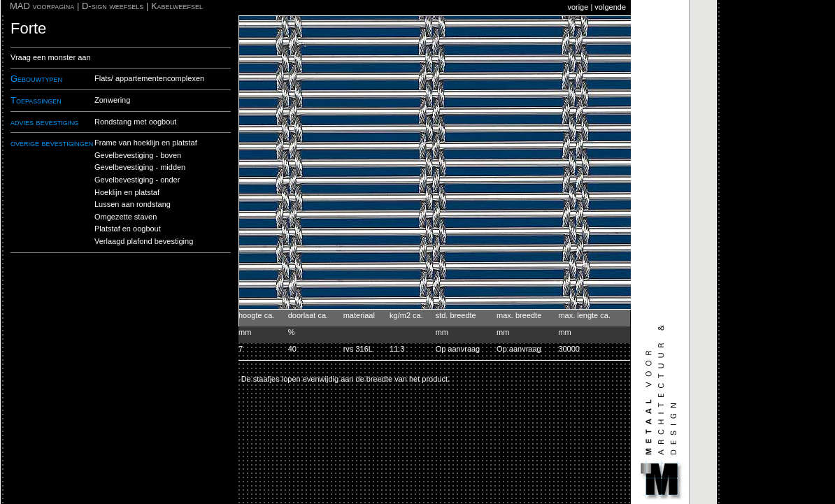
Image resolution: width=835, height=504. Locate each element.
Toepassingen (36, 100)
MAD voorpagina (42, 6)
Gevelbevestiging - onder (137, 180)
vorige (578, 7)
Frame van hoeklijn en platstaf (146, 143)
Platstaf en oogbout (128, 229)
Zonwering (112, 100)
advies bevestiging (45, 122)
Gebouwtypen (36, 79)
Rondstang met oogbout (135, 122)
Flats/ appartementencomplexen (149, 78)
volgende (610, 7)
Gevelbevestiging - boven (138, 155)
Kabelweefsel (177, 6)
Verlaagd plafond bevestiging (144, 241)
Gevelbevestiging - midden (140, 167)
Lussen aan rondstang (133, 204)
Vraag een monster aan (51, 57)
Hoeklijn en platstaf (127, 192)
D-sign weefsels (113, 6)
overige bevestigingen (52, 143)
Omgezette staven (126, 217)
